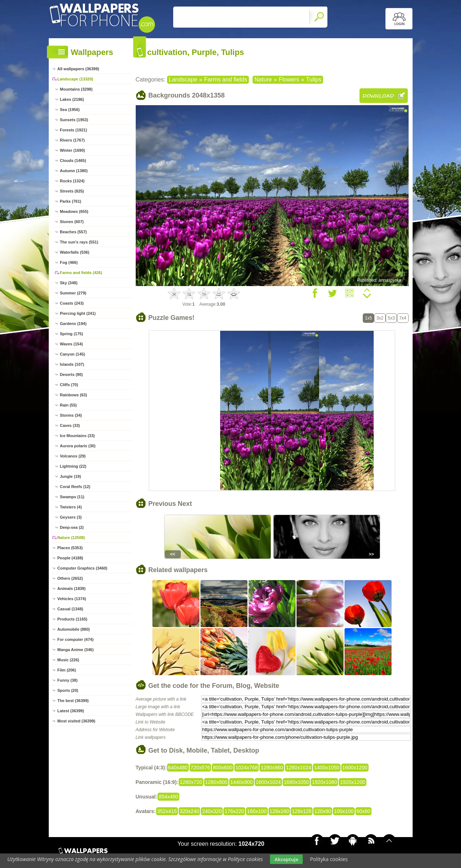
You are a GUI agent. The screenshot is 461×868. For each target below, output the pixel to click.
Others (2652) (70, 578)
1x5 (368, 318)
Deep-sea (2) (72, 527)
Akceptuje (286, 859)
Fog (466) (69, 262)
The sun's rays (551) (79, 242)
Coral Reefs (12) (75, 487)
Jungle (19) (71, 476)
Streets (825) (72, 191)
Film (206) (67, 670)
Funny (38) (68, 680)
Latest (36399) (71, 711)
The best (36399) (73, 701)
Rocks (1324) (72, 181)
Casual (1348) (70, 609)
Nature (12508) (71, 538)
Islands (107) (72, 364)
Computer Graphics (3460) (83, 568)
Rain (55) (68, 405)
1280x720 (191, 782)
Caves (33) (70, 425)
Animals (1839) (72, 588)
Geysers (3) (71, 517)
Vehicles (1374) (72, 599)
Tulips (314, 80)
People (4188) (70, 558)
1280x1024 (299, 768)
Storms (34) (71, 415)
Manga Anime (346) (76, 650)
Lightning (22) (73, 466)
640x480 (178, 768)
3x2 (380, 318)
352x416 (167, 811)
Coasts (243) (72, 303)
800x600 (223, 768)
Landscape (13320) (75, 79)
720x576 (200, 768)
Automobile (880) (74, 629)
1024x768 (247, 768)
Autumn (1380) (74, 171)
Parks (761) (71, 201)
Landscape (183, 80)
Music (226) (68, 660)
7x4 (403, 318)
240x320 (212, 811)
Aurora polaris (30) (78, 446)
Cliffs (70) (69, 385)
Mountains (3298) (76, 89)
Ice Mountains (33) (78, 436)
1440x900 (242, 782)
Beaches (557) (73, 232)
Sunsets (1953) (74, 120)
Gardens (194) (73, 324)
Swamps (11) (72, 497)
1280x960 (272, 768)
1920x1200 (352, 782)
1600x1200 (355, 768)
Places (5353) (70, 548)
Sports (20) (68, 690)
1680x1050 (296, 782)
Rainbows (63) (74, 395)
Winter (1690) (73, 150)
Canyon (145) (73, 354)
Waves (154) (71, 344)
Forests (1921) (74, 130)
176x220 (234, 811)
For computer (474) (76, 639)
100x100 (344, 811)
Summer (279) (73, 293)
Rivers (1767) (73, 140)
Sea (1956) (70, 110)
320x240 (190, 811)
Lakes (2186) (72, 99)
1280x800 (216, 782)
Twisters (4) (71, 507)
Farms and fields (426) (81, 273)
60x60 (363, 811)
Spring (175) (72, 334)
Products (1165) (73, 619)
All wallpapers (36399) (78, 69)
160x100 (257, 811)
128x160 (279, 811)
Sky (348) (69, 283)
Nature (263, 80)
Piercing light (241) (78, 313)
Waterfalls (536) (75, 252)
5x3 (391, 318)
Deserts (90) (71, 374)
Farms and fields (226, 80)
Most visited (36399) (77, 721)
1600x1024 (268, 782)
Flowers (289, 80)
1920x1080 (324, 782)
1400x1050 (327, 768)
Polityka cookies (329, 859)
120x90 (323, 811)
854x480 (168, 797)
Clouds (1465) (73, 160)
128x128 (302, 811)
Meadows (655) (74, 211)
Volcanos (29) (73, 456)
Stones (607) (72, 222)
